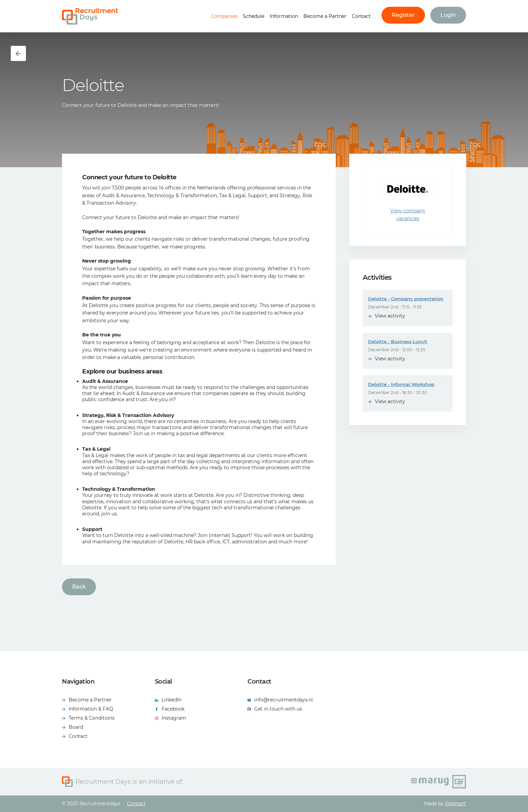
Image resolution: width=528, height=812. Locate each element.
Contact (361, 16)
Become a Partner (325, 16)
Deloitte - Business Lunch (398, 341)
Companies (224, 16)
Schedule (254, 16)
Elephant (456, 804)
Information (284, 16)
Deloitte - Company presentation (406, 299)
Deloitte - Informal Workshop (401, 384)
